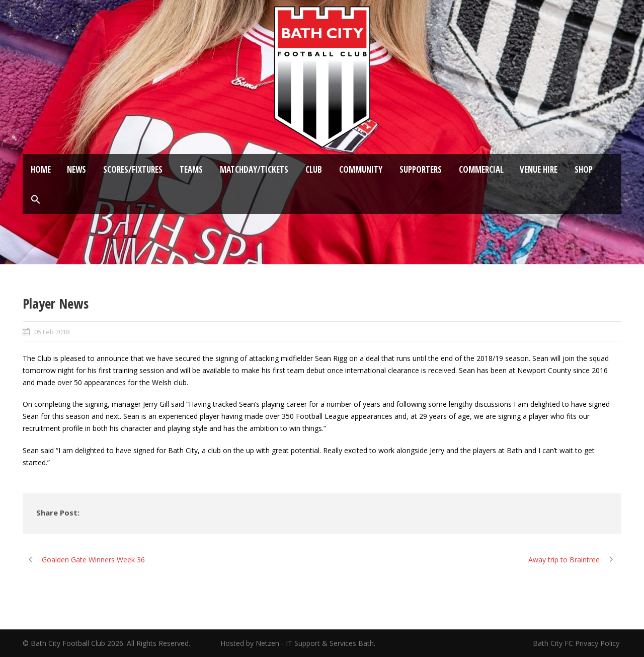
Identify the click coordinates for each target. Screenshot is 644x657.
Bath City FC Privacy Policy (577, 643)
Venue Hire (539, 169)
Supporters (421, 169)
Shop (584, 169)
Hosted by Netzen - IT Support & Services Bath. (298, 643)
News (76, 169)
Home (41, 169)
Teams (191, 169)
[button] (36, 200)
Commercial (481, 169)
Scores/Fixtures (133, 169)
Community (361, 169)
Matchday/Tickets (254, 169)
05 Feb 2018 (52, 332)
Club (314, 169)
